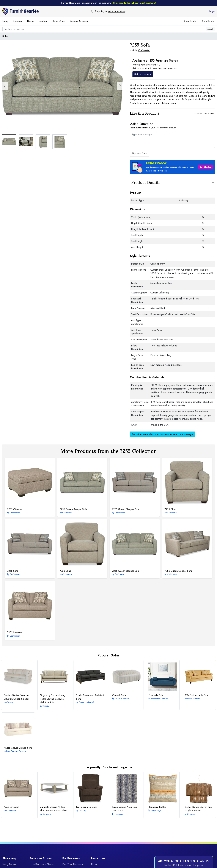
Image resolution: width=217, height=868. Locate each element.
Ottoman (15, 509)
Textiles (157, 807)
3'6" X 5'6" (124, 809)
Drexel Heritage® (86, 702)
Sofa (13, 571)
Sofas (5, 36)
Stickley (46, 706)
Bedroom (18, 21)
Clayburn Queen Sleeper (17, 697)
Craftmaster (144, 50)
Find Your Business (73, 864)
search (210, 29)
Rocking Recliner (86, 807)
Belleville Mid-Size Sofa (53, 699)
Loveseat (15, 632)
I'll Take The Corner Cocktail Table (53, 809)
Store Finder (190, 21)
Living (5, 21)
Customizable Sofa (197, 695)
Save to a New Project (204, 113)
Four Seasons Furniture (16, 751)
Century (10, 702)
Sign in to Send (140, 153)
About (94, 864)
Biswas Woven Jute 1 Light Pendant (198, 809)
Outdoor (43, 21)
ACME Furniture (122, 699)
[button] (120, 86)
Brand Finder (208, 21)
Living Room (9, 864)
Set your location (143, 74)
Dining (30, 21)
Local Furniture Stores (42, 864)
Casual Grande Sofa (18, 748)
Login (212, 11)
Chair (170, 509)
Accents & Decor (79, 21)
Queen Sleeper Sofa (73, 509)
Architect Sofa (90, 697)
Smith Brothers (193, 699)
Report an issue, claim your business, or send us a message (162, 434)
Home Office (59, 21)
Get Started (205, 167)
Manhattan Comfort (159, 699)
